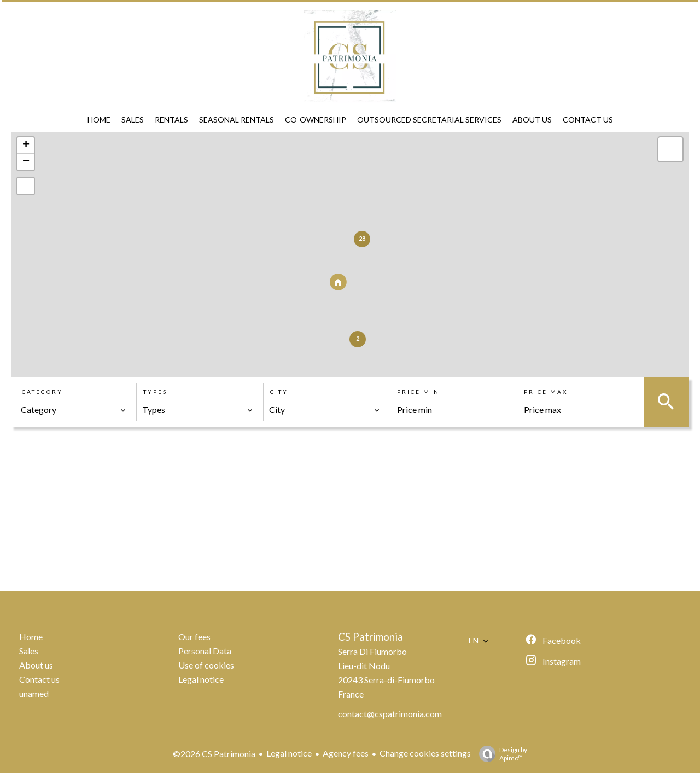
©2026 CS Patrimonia (214, 754)
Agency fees (346, 753)
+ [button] (26, 146)
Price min (418, 392)
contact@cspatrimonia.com (390, 714)
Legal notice (289, 753)
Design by (500, 754)
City (279, 392)
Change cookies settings (425, 753)
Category (42, 392)
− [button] (26, 162)
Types (155, 392)
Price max (546, 392)
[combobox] (74, 410)
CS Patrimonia (371, 637)
